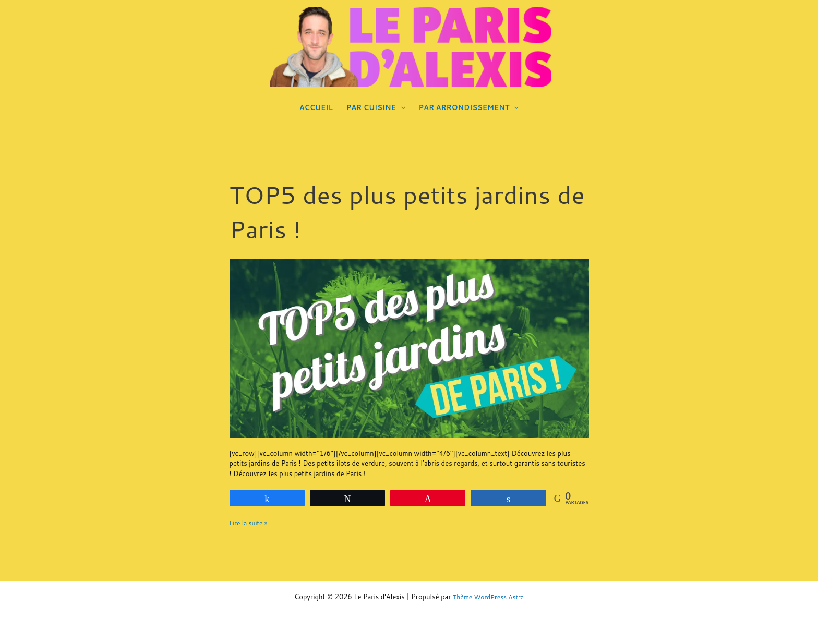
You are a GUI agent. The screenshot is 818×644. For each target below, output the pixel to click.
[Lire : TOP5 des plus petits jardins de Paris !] (409, 347)
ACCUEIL (316, 107)
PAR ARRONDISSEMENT (469, 107)
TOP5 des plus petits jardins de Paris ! (403, 211)
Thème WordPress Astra (489, 597)
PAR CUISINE (376, 107)
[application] (401, 107)
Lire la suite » (250, 523)
